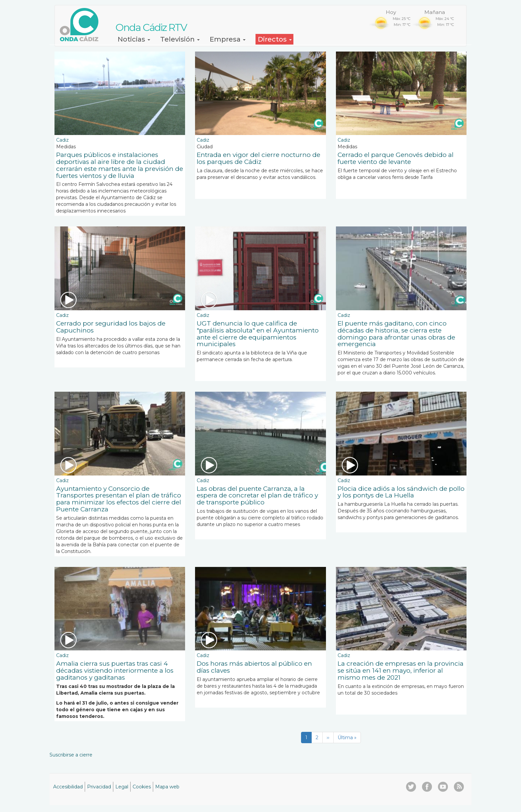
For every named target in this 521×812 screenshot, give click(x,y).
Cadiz (62, 140)
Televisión (180, 39)
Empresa (228, 39)
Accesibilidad (68, 787)
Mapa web (167, 787)
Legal (122, 787)
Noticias (134, 39)
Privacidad (99, 787)
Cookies (142, 787)
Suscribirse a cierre (71, 755)
